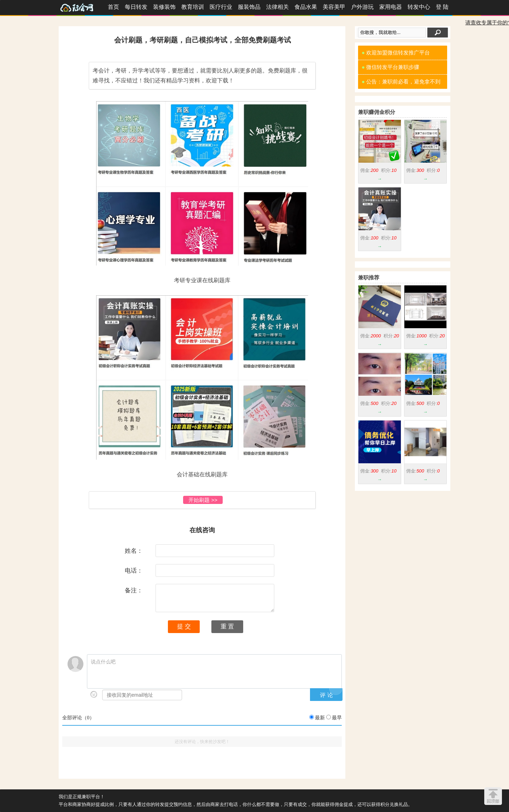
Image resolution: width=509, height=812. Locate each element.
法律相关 (277, 7)
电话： (134, 570)
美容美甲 (334, 7)
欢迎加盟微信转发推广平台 (396, 53)
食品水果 (306, 7)
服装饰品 (249, 7)
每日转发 (136, 7)
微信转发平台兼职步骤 (390, 67)
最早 (337, 718)
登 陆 (442, 7)
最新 (320, 718)
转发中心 (419, 7)
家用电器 (391, 7)
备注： (134, 590)
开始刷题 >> (203, 500)
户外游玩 (362, 7)
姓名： (134, 551)
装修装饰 (164, 7)
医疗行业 (221, 7)
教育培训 (193, 7)
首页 (113, 7)
